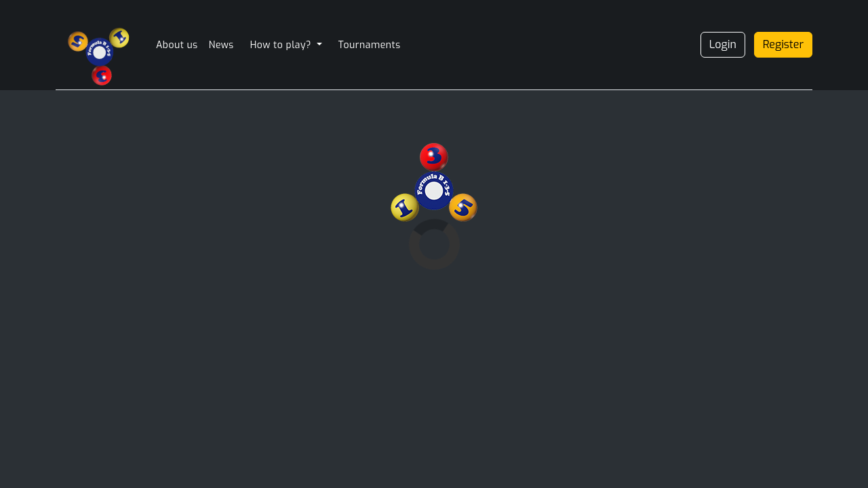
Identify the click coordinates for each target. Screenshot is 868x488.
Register (783, 44)
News (221, 45)
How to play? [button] (282, 45)
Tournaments (370, 45)
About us (177, 45)
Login (723, 44)
